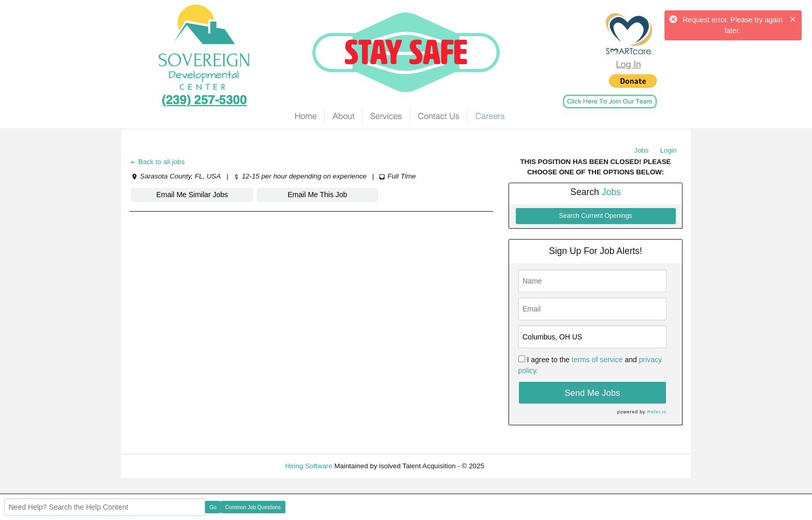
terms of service (597, 360)
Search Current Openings (596, 216)
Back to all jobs (157, 162)
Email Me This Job (318, 195)
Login (668, 150)
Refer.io (657, 412)
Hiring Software (309, 466)
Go (213, 507)
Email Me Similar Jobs (192, 195)
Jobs (641, 150)
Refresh (515, 466)
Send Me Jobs (592, 393)
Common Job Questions (253, 507)
